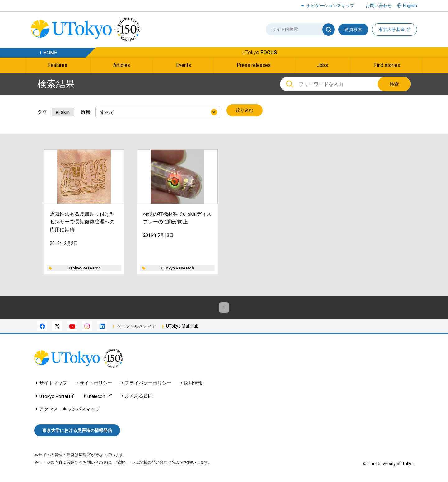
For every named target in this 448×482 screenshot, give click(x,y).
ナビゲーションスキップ (330, 6)
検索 (394, 84)
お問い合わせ (379, 6)
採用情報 (193, 384)
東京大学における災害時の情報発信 (77, 432)
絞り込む (245, 111)
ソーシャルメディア (137, 327)
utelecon (100, 397)
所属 (86, 111)
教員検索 (353, 30)
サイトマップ (53, 384)
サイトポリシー (96, 384)
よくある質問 (139, 397)
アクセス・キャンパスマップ (70, 410)
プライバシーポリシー (148, 384)
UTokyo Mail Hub (182, 327)
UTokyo (260, 52)
